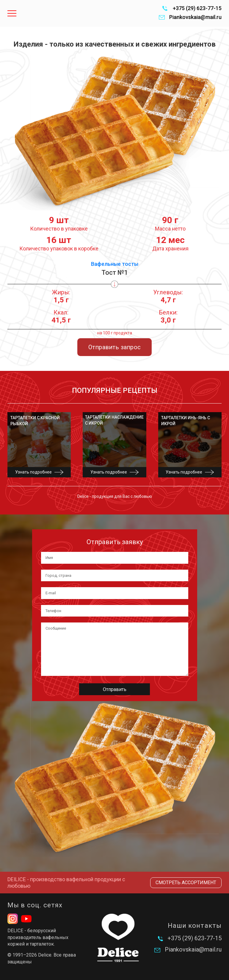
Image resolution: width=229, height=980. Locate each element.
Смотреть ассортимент (186, 883)
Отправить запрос (114, 347)
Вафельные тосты (115, 264)
